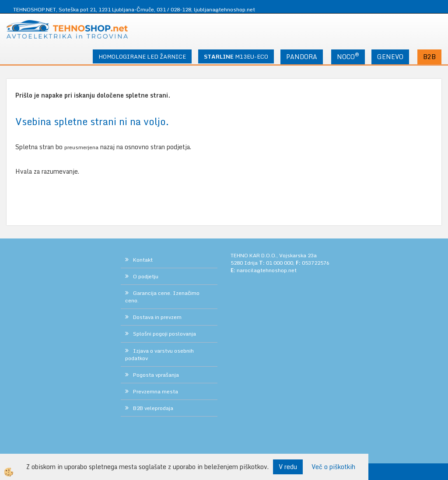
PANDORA (302, 57)
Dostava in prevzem (157, 317)
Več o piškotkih (333, 467)
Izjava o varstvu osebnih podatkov (159, 354)
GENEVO (390, 57)
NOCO (348, 56)
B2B (429, 57)
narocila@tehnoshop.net (267, 270)
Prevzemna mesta (156, 391)
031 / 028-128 (174, 9)
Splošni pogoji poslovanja (164, 334)
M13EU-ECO (236, 56)
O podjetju (146, 276)
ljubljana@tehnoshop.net (224, 9)
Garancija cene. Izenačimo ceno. (162, 297)
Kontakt (143, 260)
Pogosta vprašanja (156, 375)
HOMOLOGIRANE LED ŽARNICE (142, 56)
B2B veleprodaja (153, 408)
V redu (288, 467)
